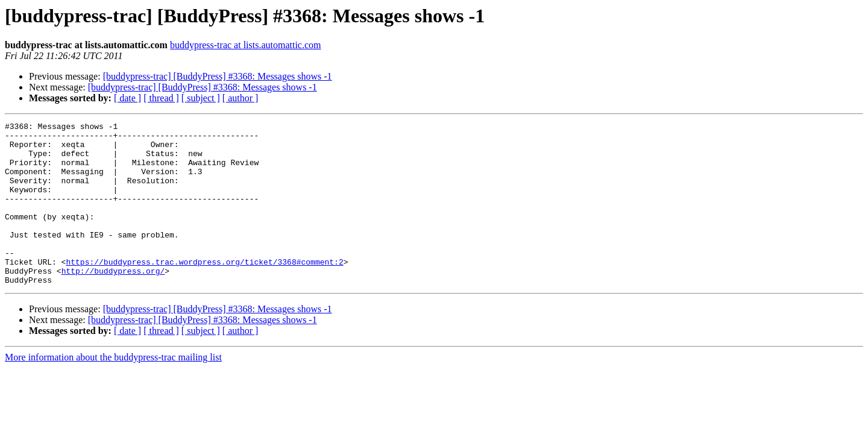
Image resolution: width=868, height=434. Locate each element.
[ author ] (241, 98)
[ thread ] (161, 98)
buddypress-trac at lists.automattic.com (246, 45)
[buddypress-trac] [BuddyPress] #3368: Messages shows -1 (218, 76)
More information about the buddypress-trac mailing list (113, 390)
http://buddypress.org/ (113, 301)
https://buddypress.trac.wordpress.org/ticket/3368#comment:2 (204, 291)
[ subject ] (201, 98)
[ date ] (127, 98)
